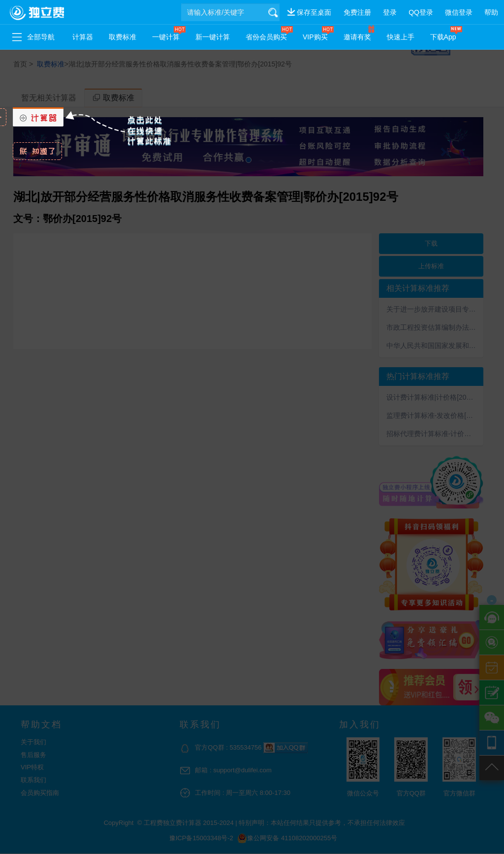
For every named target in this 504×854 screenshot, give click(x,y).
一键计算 (166, 37)
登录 (390, 12)
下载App (443, 37)
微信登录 (459, 12)
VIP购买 (315, 37)
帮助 (491, 12)
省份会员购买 (266, 37)
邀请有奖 (357, 37)
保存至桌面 (314, 12)
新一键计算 (213, 37)
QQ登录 (421, 12)
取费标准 (123, 37)
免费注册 (357, 12)
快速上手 (401, 37)
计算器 (83, 37)
